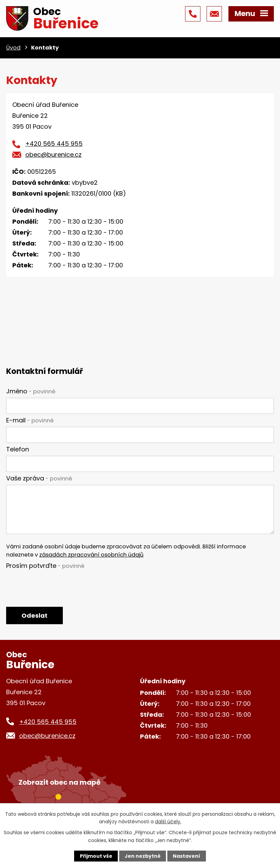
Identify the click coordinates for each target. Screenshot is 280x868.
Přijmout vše (96, 856)
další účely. (168, 822)
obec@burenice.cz (53, 155)
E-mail (30, 420)
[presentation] (58, 585)
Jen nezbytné (143, 856)
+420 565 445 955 (54, 144)
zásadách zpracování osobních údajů (91, 555)
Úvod (13, 48)
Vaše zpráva (39, 478)
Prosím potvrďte (45, 566)
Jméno (31, 391)
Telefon (18, 449)
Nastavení (186, 856)
